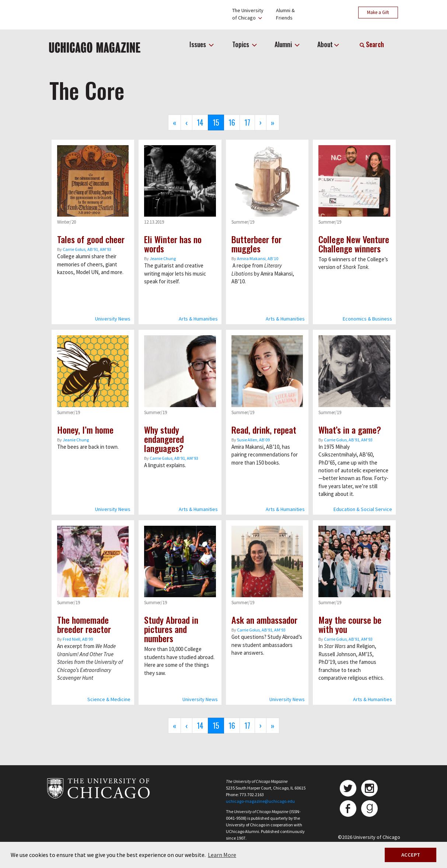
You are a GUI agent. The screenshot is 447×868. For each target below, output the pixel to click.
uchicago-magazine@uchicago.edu (260, 801)
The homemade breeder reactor (84, 624)
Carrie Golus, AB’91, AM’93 (87, 249)
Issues (198, 44)
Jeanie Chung (163, 258)
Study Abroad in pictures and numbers (171, 629)
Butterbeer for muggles (256, 244)
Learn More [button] (222, 855)
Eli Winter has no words (173, 244)
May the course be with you (350, 624)
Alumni (284, 44)
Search (372, 44)
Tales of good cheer (91, 239)
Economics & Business (367, 319)
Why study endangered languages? (164, 439)
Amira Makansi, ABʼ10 (258, 258)
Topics (241, 44)
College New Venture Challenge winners (354, 244)
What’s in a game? (350, 430)
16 (234, 122)
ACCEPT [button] (411, 855)
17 (250, 122)
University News (113, 319)
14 (202, 122)
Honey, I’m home (85, 430)
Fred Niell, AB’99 (78, 639)
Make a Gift (378, 12)
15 (218, 124)
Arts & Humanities (198, 319)
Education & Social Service (363, 509)
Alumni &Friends (285, 14)
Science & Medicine (109, 699)
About (325, 44)
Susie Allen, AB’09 (253, 440)
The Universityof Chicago (248, 14)
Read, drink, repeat (264, 430)
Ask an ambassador (264, 620)
